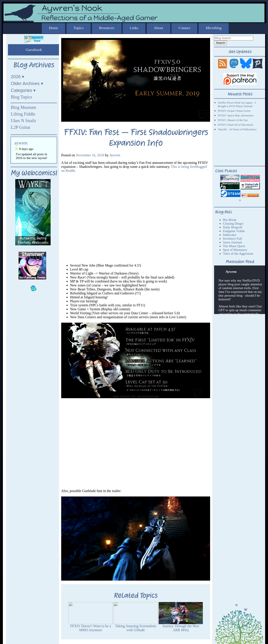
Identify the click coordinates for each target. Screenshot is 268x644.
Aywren (115, 155)
